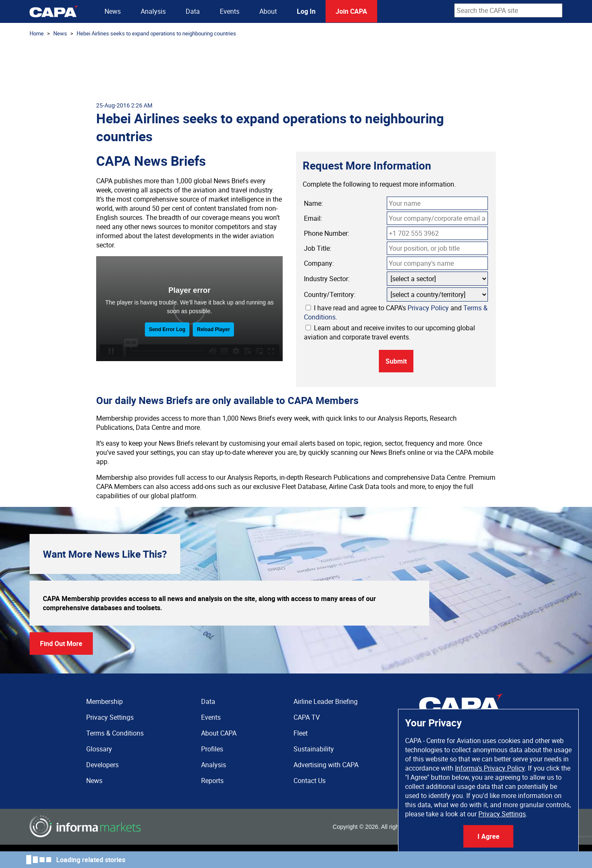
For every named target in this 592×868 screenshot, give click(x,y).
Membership (104, 701)
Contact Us (310, 781)
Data (193, 11)
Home (37, 33)
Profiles (212, 749)
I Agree (489, 836)
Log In (306, 11)
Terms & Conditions (115, 733)
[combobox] (508, 10)
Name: (313, 203)
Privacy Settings (502, 814)
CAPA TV (307, 717)
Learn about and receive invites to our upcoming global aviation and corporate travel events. (389, 332)
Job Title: (318, 248)
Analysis (153, 11)
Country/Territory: (330, 294)
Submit (396, 361)
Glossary (99, 749)
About (268, 11)
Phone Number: (327, 233)
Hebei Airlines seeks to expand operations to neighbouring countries (156, 33)
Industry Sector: (327, 279)
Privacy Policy (428, 308)
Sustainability (314, 749)
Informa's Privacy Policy (490, 768)
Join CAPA (351, 11)
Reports (212, 781)
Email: (313, 218)
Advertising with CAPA (326, 765)
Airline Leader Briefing (326, 701)
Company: (319, 263)
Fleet (301, 733)
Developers (102, 765)
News (113, 11)
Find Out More (61, 644)
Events (230, 11)
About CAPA (219, 733)
